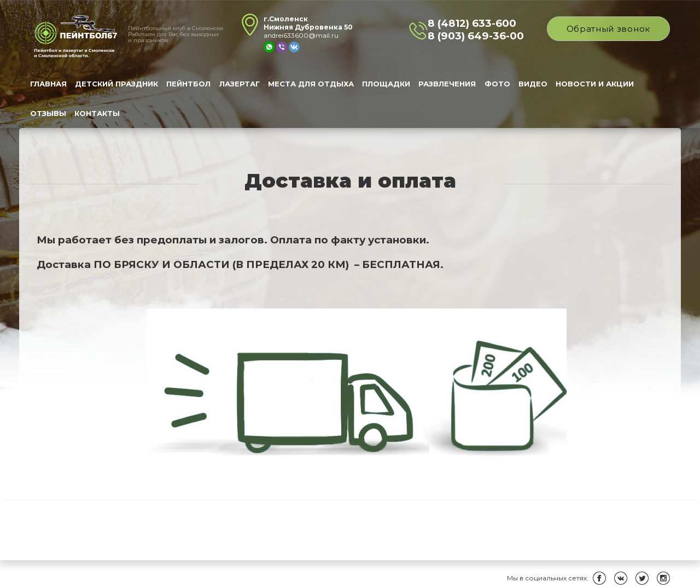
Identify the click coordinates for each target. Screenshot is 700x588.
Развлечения (447, 84)
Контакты (97, 113)
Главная (48, 84)
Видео (533, 84)
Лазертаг (240, 84)
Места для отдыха (311, 84)
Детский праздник (116, 84)
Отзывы (48, 113)
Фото (497, 84)
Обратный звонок (609, 29)
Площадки (386, 84)
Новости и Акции (595, 84)
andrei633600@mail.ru (301, 35)
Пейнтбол (188, 84)
